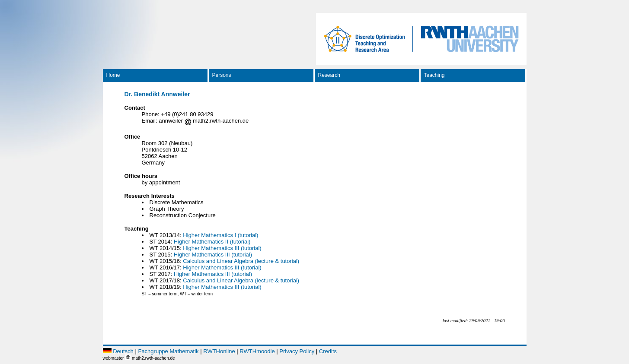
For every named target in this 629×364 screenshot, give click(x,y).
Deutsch (123, 351)
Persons (222, 75)
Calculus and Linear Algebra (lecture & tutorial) (241, 261)
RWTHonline (219, 351)
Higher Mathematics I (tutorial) (220, 235)
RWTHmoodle (257, 351)
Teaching (434, 75)
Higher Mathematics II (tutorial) (212, 242)
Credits (328, 351)
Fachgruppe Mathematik (168, 351)
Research (329, 75)
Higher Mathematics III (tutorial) (222, 248)
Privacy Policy (297, 351)
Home (113, 75)
